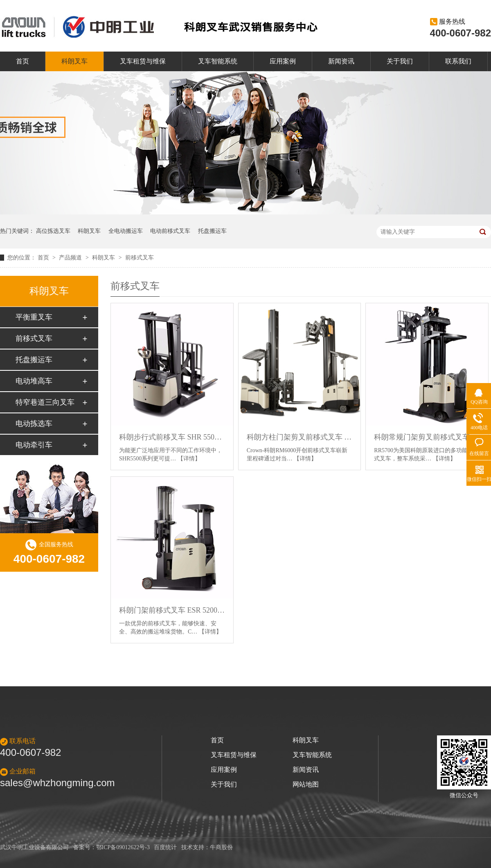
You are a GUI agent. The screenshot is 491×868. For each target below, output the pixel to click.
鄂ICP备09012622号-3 (123, 847)
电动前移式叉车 (170, 231)
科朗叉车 (74, 61)
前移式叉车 (140, 258)
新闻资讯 (341, 61)
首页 (23, 61)
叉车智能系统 (218, 61)
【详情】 (189, 459)
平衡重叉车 (34, 317)
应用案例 (283, 61)
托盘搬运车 (212, 231)
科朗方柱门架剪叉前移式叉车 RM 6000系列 (300, 437)
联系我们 (458, 61)
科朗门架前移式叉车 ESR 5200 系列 (172, 610)
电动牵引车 (34, 445)
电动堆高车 (34, 381)
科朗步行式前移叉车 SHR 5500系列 (172, 437)
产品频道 (71, 258)
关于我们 (400, 61)
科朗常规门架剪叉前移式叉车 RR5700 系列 (427, 437)
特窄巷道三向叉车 (45, 402)
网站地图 (306, 784)
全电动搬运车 (126, 231)
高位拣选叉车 (53, 231)
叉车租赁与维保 (143, 61)
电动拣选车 (34, 424)
